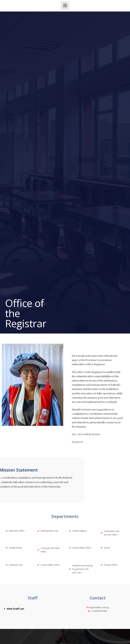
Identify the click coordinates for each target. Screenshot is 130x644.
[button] (32, 609)
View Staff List (15, 609)
